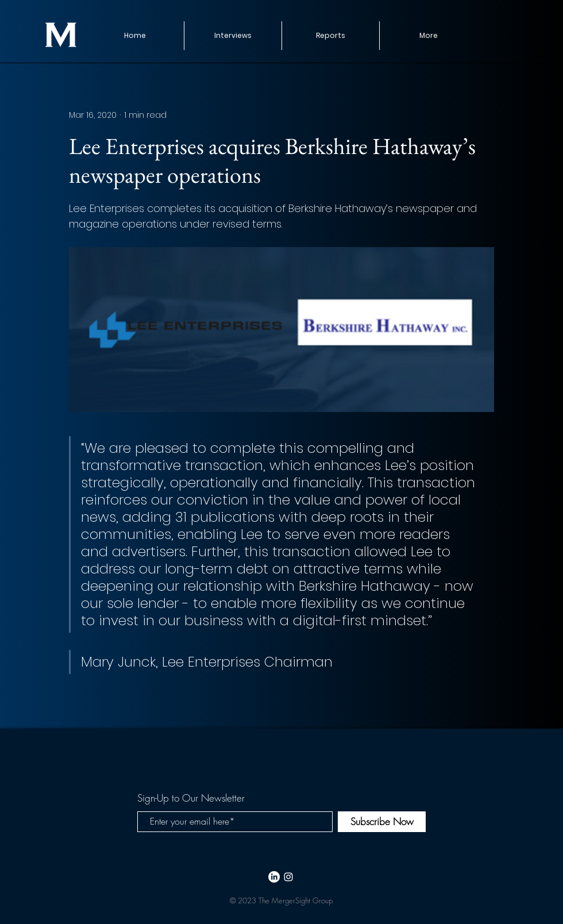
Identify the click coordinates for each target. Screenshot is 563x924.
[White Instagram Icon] (288, 877)
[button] (330, 36)
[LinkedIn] (274, 877)
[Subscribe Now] (382, 822)
